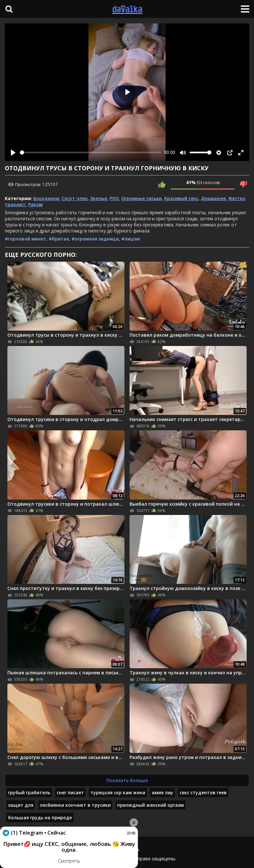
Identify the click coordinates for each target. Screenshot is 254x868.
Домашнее (213, 198)
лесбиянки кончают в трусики (75, 805)
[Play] (13, 153)
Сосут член (75, 198)
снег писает (70, 792)
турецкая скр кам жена (118, 792)
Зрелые (99, 198)
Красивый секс (181, 198)
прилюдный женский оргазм (150, 805)
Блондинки (46, 198)
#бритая (59, 239)
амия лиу (162, 792)
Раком (35, 204)
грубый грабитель (29, 792)
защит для (21, 805)
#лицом (131, 239)
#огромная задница (95, 239)
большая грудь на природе (40, 817)
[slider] (91, 152)
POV (114, 198)
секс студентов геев (203, 792)
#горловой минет (25, 239)
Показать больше (127, 780)
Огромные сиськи (141, 198)
